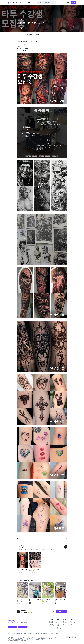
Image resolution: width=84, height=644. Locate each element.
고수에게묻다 (59, 629)
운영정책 (71, 624)
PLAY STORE (23, 627)
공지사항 (71, 621)
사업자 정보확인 (51, 634)
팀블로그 (51, 624)
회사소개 (51, 621)
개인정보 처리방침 (19, 634)
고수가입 (73, 3)
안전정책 (58, 623)
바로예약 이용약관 (44, 634)
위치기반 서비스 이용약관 (28, 634)
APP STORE (13, 627)
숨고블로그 (52, 626)
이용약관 (9, 634)
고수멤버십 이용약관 (36, 634)
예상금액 (58, 624)
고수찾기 (58, 626)
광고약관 (13, 634)
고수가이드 (65, 623)
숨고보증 (58, 627)
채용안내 (51, 623)
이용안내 (58, 621)
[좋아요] (19, 539)
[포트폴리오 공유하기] (66, 539)
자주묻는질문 (72, 623)
